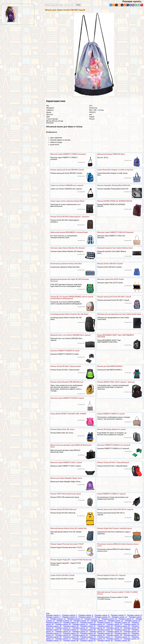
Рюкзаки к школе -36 (71, 626)
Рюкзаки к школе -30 (63, 624)
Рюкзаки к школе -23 (133, 621)
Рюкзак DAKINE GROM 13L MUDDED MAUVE (115, 201)
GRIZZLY (92, 112)
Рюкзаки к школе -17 (126, 619)
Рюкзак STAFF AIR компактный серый (66, 494)
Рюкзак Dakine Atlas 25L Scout (62, 429)
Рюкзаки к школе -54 (97, 631)
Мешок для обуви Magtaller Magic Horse (66, 478)
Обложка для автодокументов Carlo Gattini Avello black (119, 314)
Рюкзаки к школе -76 (97, 639)
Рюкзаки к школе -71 (105, 637)
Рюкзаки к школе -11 (120, 617)
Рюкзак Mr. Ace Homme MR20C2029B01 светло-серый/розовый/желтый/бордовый (72, 298)
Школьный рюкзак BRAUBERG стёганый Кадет (69, 232)
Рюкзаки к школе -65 (97, 635)
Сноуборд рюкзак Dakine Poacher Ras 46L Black (69, 314)
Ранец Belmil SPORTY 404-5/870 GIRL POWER (68, 414)
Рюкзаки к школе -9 (86, 617)
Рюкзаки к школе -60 (105, 633)
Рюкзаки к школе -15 (92, 619)
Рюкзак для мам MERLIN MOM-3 (110, 366)
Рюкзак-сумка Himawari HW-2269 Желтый (67, 382)
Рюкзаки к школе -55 (114, 631)
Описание (50, 123)
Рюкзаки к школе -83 (122, 640)
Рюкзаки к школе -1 (53, 615)
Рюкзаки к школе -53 (80, 631)
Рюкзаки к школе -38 (105, 626)
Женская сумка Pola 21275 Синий (110, 279)
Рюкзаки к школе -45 (131, 628)
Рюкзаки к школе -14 (75, 619)
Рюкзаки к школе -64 (80, 635)
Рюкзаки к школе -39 (122, 626)
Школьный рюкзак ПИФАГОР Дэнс (111, 154)
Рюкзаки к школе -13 (58, 619)
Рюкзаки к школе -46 (54, 630)
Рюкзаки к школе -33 (114, 624)
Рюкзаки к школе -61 (122, 633)
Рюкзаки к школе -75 (80, 639)
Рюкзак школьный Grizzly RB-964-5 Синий (67, 170)
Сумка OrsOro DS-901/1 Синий (62, 575)
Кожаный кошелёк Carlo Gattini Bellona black (115, 248)
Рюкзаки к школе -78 (131, 639)
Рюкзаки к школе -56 (131, 631)
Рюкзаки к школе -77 (114, 639)
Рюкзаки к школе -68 (54, 637)
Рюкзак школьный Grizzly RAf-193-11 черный (115, 509)
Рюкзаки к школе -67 (131, 635)
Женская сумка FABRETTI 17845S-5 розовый (68, 154)
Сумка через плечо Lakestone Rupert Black (67, 201)
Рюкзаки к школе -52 (63, 631)
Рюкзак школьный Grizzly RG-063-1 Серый (114, 297)
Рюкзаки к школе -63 (63, 635)
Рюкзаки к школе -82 (105, 640)
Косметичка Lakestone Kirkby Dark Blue (66, 264)
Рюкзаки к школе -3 (86, 615)
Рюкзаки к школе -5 (118, 615)
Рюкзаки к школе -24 (54, 622)
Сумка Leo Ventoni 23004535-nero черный (67, 185)
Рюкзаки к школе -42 (80, 628)
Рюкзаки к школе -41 (63, 628)
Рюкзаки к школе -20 (81, 621)
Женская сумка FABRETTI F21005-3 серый (67, 398)
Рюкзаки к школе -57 (54, 633)
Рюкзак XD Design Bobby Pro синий (111, 429)
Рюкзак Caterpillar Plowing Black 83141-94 (114, 185)
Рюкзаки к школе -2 (69, 615)
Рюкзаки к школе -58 (71, 633)
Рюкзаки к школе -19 (64, 621)
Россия (92, 119)
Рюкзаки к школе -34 (131, 624)
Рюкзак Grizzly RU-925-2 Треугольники (66, 366)
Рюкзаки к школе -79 (54, 640)
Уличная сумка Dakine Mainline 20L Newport (68, 248)
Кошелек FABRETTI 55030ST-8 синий (65, 351)
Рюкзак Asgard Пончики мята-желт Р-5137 (67, 544)
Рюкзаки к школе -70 (88, 637)
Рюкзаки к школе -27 (105, 622)
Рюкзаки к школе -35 (54, 626)
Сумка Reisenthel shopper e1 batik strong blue (115, 170)
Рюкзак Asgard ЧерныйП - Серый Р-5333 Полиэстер (71, 560)
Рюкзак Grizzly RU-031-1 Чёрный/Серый (113, 463)
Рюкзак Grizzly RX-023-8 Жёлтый (63, 509)
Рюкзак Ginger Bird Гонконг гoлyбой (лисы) (115, 528)
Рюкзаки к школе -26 (88, 622)
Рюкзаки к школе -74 (63, 639)
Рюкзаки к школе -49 (105, 630)
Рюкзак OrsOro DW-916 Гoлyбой (110, 264)
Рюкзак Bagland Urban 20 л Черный (111, 575)
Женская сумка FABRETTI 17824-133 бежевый (115, 232)
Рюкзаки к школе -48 (88, 630)
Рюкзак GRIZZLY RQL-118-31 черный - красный (116, 382)
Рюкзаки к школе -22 (116, 621)
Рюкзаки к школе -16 (109, 619)
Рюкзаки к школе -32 (97, 624)
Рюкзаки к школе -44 (114, 628)
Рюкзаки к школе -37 (88, 626)
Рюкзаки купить (133, 1)
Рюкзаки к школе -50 (122, 630)
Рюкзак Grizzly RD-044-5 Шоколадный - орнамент (70, 217)
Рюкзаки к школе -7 (53, 617)
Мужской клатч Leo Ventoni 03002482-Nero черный (70, 335)
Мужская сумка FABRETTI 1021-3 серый (66, 463)
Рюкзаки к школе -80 (71, 640)
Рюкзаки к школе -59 (88, 633)
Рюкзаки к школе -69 (71, 637)
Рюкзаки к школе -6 (134, 615)
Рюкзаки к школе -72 (122, 637)
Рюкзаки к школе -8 (69, 617)
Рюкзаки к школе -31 (80, 624)
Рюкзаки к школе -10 (102, 617)
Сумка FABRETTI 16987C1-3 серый (111, 414)
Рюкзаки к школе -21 (98, 621)
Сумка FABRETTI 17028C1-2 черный (111, 494)
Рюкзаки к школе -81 (88, 640)
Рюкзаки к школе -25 (71, 622)
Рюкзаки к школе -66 (114, 635)
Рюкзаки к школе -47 (71, 630)
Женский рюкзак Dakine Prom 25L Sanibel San (69, 528)
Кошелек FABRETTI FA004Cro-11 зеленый (114, 445)
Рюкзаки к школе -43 (97, 628)
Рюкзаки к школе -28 (122, 622)
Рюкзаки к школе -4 (102, 615)
